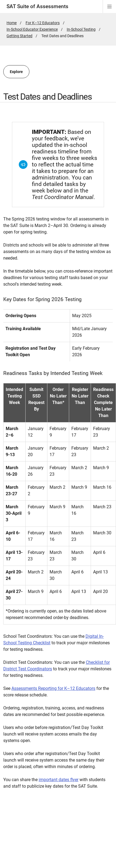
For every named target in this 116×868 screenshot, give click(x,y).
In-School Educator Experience (32, 29)
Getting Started (19, 36)
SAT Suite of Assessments (37, 6)
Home (12, 23)
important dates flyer (59, 780)
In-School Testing (81, 29)
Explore (16, 72)
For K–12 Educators (43, 23)
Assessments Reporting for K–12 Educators (53, 688)
